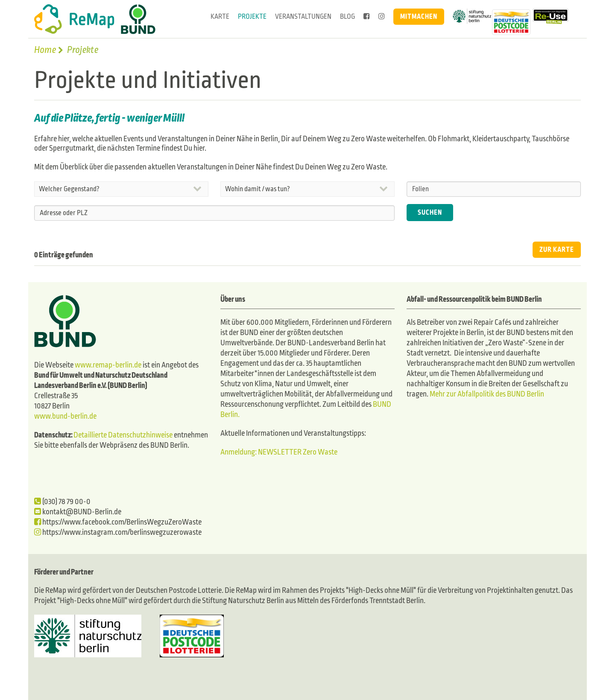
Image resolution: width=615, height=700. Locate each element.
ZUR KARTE (557, 249)
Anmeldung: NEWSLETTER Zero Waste (279, 452)
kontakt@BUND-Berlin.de (78, 512)
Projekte (252, 16)
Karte (220, 16)
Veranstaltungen (303, 16)
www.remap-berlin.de (108, 365)
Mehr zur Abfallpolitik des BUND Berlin (486, 394)
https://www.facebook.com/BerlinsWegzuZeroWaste (118, 522)
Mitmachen (419, 16)
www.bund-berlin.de (65, 416)
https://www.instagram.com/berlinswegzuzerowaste (118, 532)
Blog (347, 16)
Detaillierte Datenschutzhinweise (123, 435)
